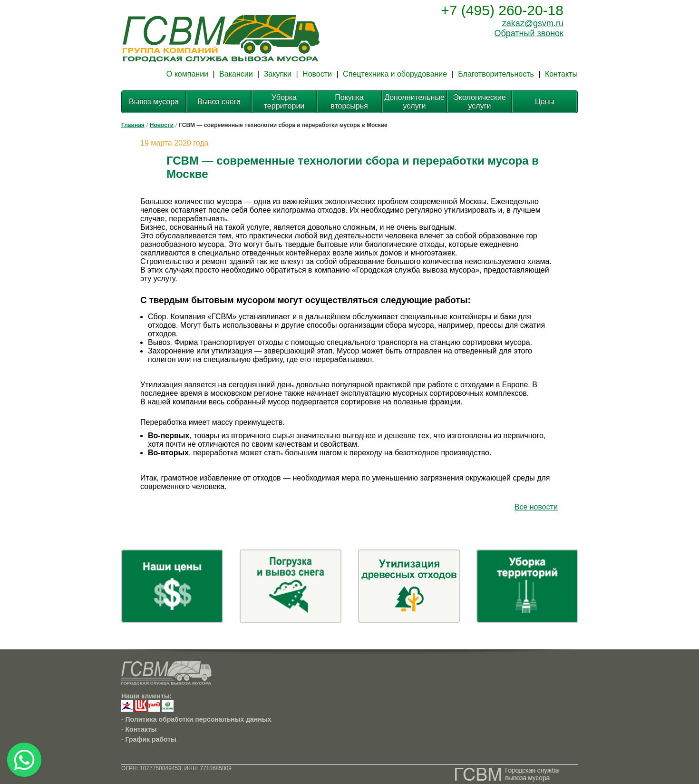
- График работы (149, 739)
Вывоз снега (219, 102)
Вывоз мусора (154, 102)
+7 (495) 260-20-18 (502, 10)
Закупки (278, 74)
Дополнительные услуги (414, 102)
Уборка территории (284, 102)
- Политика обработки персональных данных (196, 719)
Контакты (561, 74)
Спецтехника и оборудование (395, 74)
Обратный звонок (529, 33)
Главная (133, 125)
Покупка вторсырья (349, 102)
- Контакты (139, 729)
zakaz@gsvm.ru (533, 23)
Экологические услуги (479, 102)
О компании (187, 74)
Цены (545, 102)
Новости (317, 74)
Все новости (536, 507)
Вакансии (236, 74)
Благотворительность (496, 74)
